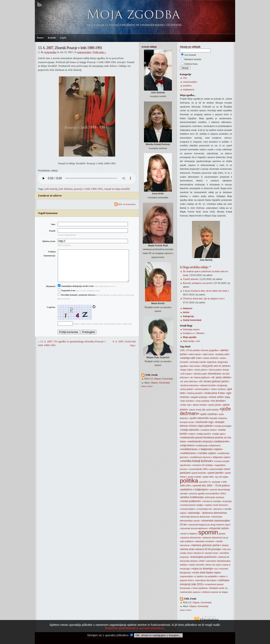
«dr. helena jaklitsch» (200, 377)
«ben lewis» (195, 366)
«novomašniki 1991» (199, 469)
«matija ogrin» (219, 434)
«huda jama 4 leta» (214, 393)
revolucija (227, 501)
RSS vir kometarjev (125, 204)
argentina (212, 362)
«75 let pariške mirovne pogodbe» (202, 350)
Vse (185, 78)
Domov (40, 38)
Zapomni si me (67, 297)
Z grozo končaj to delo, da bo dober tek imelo (205, 291)
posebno (187, 86)
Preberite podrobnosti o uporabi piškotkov (134, 635)
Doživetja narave (191, 329)
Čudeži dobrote (191, 279)
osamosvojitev (84, 52)
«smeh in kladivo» (189, 534)
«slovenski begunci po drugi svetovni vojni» (209, 525)
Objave (158, 379)
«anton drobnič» (211, 358)
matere (192, 434)
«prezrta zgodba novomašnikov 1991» (208, 493)
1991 (182, 350)
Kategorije (188, 316)
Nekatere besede (193, 59)
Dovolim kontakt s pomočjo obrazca (77, 302)
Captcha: (51, 314)
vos (216, 569)
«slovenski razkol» (219, 528)
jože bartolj (51, 189)
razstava (220, 497)
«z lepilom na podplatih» (206, 576)
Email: (52, 231)
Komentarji (167, 379)
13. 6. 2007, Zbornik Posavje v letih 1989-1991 (70, 48)
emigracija (222, 385)
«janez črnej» (195, 410)
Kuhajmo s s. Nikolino (194, 333)
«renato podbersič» (191, 501)
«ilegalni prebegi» (199, 397)
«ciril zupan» (186, 374)
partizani (185, 473)
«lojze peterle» (205, 426)
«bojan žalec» (187, 370)
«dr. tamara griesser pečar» (214, 381)
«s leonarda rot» (204, 509)
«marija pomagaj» (223, 426)
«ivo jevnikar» (218, 401)
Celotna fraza (191, 64)
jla (204, 410)
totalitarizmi (189, 90)
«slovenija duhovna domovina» (195, 517)
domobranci (215, 374)
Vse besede (190, 55)
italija (227, 397)
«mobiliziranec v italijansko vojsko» (201, 449)
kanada (214, 418)
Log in (63, 38)
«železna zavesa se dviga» (215, 592)
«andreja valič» (222, 354)
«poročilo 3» (205, 482)
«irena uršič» (216, 397)
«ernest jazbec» (202, 389)
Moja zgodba (190, 337)
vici (213, 565)
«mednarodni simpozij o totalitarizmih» (208, 442)
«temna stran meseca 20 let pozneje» (201, 549)
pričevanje (210, 497)
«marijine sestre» (209, 430)
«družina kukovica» (189, 385)
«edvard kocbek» (208, 385)
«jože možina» (209, 414)
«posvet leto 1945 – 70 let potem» (211, 486)
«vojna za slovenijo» (202, 569)
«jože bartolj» (212, 410)
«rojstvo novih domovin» (216, 505)
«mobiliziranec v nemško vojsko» (198, 453)
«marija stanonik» (190, 430)
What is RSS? (147, 386)
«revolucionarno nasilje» (192, 505)
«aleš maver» (195, 354)
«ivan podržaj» (203, 401)
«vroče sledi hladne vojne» (206, 573)
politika (189, 481)
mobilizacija (202, 445)
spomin (208, 532)
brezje (226, 370)
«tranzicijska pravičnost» (203, 557)
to (203, 553)
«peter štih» (208, 477)
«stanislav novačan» (205, 541)
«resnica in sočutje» (212, 501)
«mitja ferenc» (188, 445)
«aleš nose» (208, 354)
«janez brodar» (200, 405)
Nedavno (188, 308)
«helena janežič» (195, 393)
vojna (218, 565)
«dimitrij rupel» (200, 374)
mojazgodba (50, 52)
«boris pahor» (201, 370)
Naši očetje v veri (191, 341)
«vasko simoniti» (196, 565)
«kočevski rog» (205, 422)
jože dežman (66, 189)
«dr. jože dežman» (189, 381)
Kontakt (52, 38)
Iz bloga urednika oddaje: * (195, 267)
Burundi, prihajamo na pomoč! (198, 283)
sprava (222, 534)
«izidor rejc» (186, 405)
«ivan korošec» (187, 401)
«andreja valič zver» (191, 358)
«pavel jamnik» (216, 473)
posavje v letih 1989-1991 (89, 189)
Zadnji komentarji (192, 320)
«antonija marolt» (198, 362)
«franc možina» (218, 389)
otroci (227, 469)
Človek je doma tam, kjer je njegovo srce (203, 299)
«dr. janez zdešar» (221, 377)
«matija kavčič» (204, 434)
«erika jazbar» (187, 389)
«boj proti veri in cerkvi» (216, 366)
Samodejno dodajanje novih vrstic (76, 293)
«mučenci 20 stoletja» (202, 465)
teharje (225, 545)
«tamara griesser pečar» (206, 545)
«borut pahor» (215, 370)
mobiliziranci (214, 445)
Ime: (53, 224)
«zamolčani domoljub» (206, 580)
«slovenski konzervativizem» (194, 528)
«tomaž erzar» (212, 553)
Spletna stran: (49, 241)
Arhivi (186, 312)
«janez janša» (215, 405)
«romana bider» (188, 509)
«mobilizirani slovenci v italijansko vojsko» (210, 457)
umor (202, 561)
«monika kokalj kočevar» (197, 461)
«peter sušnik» (195, 477)
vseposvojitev (187, 576)
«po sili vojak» (222, 477)
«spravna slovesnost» (191, 538)
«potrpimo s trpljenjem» (194, 489)
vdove (208, 565)
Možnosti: (51, 293)
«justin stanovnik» (199, 418)
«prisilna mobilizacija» (192, 497)
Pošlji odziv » (100, 52)
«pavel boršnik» (199, 473)
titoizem (197, 553)
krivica (193, 426)
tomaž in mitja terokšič (117, 189)
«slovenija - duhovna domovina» (207, 513)
